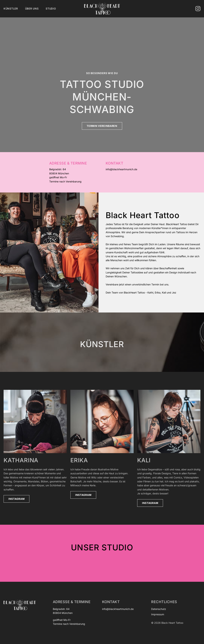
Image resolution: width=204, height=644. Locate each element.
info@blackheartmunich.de (121, 169)
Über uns (32, 9)
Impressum (158, 614)
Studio (51, 9)
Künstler (11, 9)
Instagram (16, 499)
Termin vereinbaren (102, 126)
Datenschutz (159, 609)
